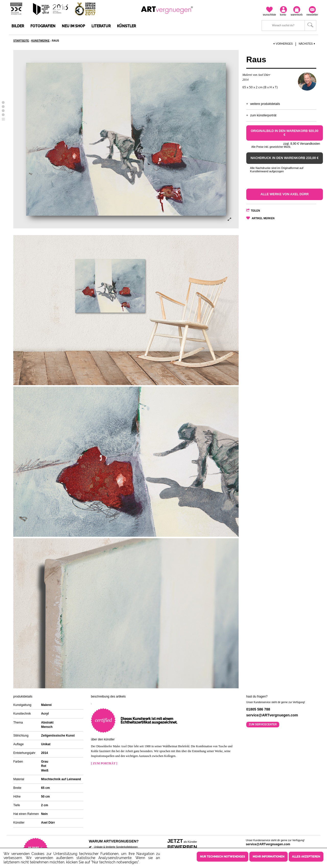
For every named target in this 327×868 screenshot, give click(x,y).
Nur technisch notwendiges (223, 857)
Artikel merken (263, 218)
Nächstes (307, 44)
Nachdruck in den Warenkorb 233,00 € (285, 158)
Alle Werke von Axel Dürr (284, 194)
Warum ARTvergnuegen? (114, 841)
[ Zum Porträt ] (104, 763)
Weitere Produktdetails (265, 104)
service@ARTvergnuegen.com (268, 844)
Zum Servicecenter (263, 724)
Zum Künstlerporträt (263, 115)
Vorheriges (283, 44)
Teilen (255, 211)
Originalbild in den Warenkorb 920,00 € (285, 133)
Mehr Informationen (268, 857)
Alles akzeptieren (306, 857)
